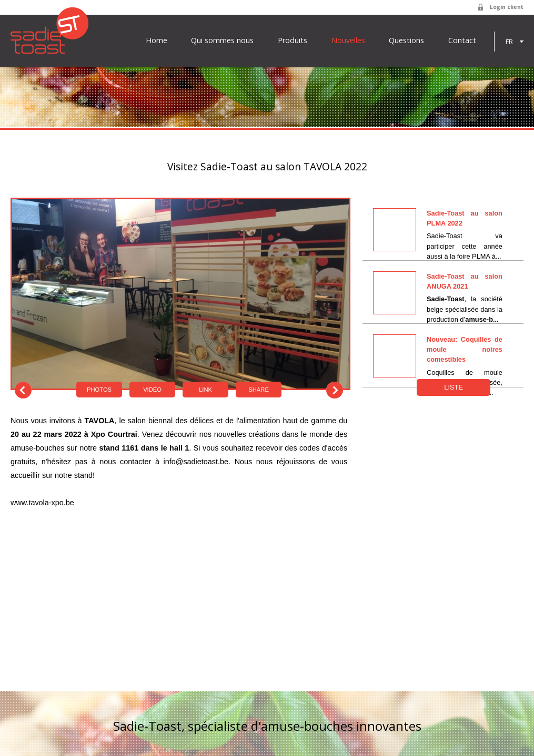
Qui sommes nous (222, 40)
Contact (462, 40)
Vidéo (152, 390)
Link (205, 390)
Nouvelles (348, 40)
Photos (99, 390)
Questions (406, 40)
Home (157, 40)
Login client (507, 7)
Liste (454, 387)
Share (259, 390)
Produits (293, 40)
